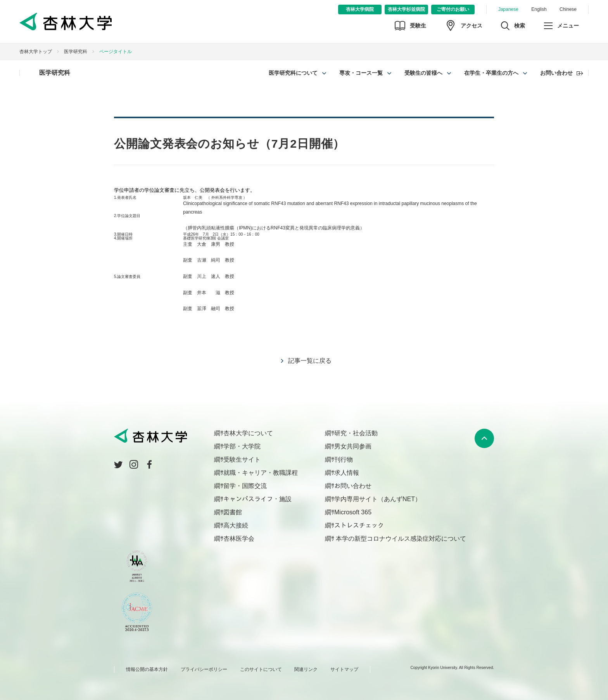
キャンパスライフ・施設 (257, 499)
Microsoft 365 (353, 512)
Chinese (568, 9)
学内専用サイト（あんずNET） (378, 499)
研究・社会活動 (356, 433)
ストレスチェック (359, 525)
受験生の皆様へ (423, 73)
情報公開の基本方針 (147, 669)
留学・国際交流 (245, 486)
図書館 (233, 512)
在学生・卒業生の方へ (491, 73)
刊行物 (344, 459)
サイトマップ (344, 669)
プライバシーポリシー (204, 669)
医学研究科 (76, 52)
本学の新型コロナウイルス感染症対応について (400, 539)
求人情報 (347, 473)
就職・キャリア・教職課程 (261, 473)
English (539, 9)
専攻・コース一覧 (361, 73)
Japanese (508, 9)
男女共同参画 (353, 446)
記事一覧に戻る (310, 361)
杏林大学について (248, 433)
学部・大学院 (242, 446)
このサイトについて (261, 669)
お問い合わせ (556, 73)
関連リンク (306, 669)
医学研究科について (293, 73)
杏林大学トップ (36, 52)
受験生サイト (242, 459)
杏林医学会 (239, 539)
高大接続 (236, 525)
